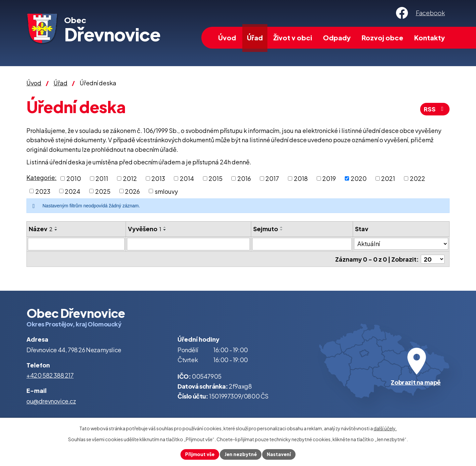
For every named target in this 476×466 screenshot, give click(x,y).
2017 (272, 178)
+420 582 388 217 (50, 375)
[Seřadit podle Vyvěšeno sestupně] (165, 230)
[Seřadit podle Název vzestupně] (56, 227)
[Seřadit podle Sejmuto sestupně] (282, 230)
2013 (158, 178)
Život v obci (293, 38)
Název (41, 229)
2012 (130, 178)
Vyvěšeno (145, 229)
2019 (329, 178)
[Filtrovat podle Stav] (401, 244)
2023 (43, 191)
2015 (216, 178)
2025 (103, 191)
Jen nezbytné (241, 454)
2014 (187, 178)
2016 (244, 178)
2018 (301, 178)
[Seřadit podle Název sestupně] (56, 230)
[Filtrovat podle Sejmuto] (302, 244)
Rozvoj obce (382, 38)
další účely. (385, 428)
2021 (388, 178)
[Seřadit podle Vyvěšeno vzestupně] (165, 227)
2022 (417, 178)
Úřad (255, 38)
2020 (359, 178)
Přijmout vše (200, 454)
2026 (132, 191)
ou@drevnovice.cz (51, 401)
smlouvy (166, 191)
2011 (102, 178)
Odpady (337, 38)
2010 (74, 178)
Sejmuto (266, 229)
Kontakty (430, 38)
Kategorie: (41, 177)
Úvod (227, 38)
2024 (73, 191)
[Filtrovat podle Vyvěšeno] (189, 244)
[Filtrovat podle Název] (76, 244)
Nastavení (279, 454)
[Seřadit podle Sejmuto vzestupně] (282, 227)
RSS (435, 109)
